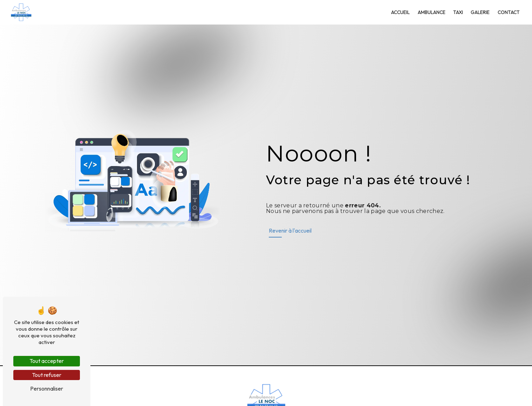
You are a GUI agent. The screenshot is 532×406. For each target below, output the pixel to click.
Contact (509, 12)
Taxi (458, 12)
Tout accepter (47, 361)
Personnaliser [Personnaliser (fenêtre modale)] (47, 388)
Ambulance (432, 12)
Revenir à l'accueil (290, 230)
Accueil (400, 12)
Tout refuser (47, 375)
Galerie (480, 12)
